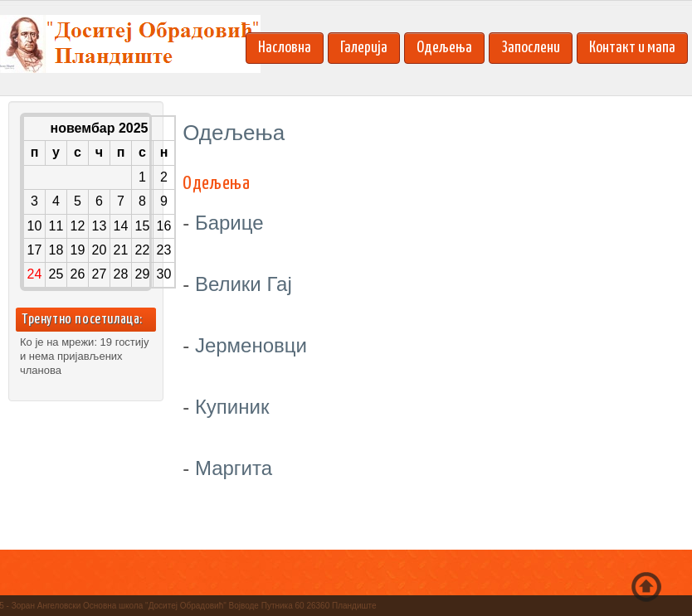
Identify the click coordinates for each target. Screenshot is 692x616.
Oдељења (216, 184)
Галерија (364, 48)
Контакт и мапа (632, 48)
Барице (229, 223)
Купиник (232, 407)
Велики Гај (244, 284)
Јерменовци (251, 345)
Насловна (285, 48)
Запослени (531, 48)
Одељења (444, 48)
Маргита (234, 468)
